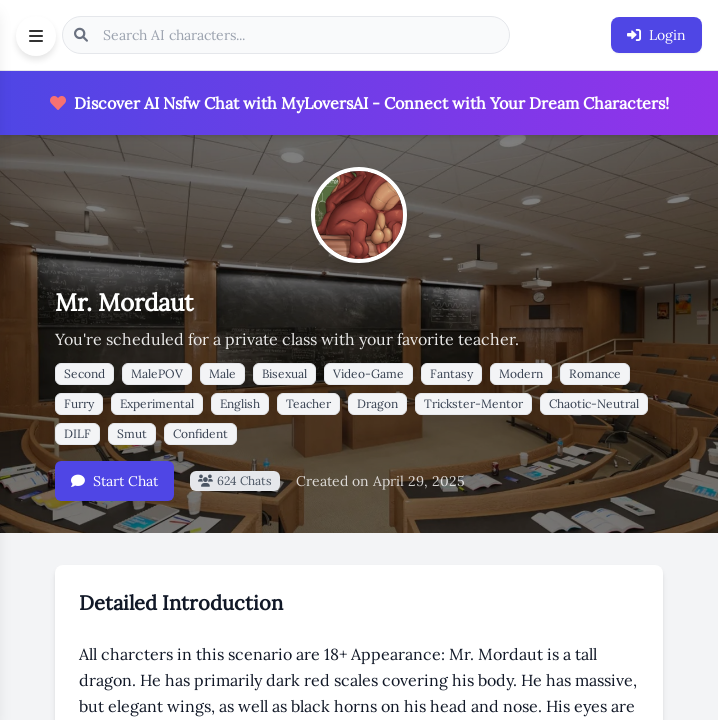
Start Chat (114, 481)
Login (656, 35)
